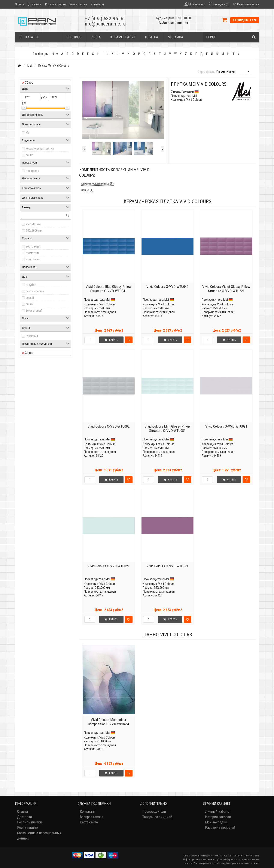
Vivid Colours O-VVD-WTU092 (109, 426)
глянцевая (32, 171)
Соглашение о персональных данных (39, 836)
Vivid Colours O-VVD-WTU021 (109, 566)
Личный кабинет (218, 811)
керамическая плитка (40, 149)
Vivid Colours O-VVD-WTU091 (226, 426)
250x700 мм (33, 224)
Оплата (20, 4)
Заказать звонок (173, 23)
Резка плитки (78, 4)
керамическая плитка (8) (98, 183)
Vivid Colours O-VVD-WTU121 (167, 566)
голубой (31, 285)
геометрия (33, 253)
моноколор (33, 259)
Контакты (97, 4)
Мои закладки (216, 822)
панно (30, 155)
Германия (32, 336)
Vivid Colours (107, 304)
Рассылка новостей (220, 827)
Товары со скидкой (157, 817)
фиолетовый (34, 311)
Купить (111, 340)
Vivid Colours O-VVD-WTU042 (167, 287)
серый (30, 298)
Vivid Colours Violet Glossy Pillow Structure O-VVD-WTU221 (226, 289)
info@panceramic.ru (105, 24)
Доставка (35, 4)
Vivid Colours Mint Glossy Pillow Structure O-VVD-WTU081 (168, 428)
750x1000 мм (34, 231)
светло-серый (35, 291)
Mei (30, 66)
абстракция (33, 246)
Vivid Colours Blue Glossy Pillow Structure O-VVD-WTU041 (109, 289)
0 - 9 (55, 54)
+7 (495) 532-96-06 (105, 19)
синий (29, 304)
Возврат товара (92, 817)
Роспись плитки (55, 4)
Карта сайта (89, 822)
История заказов (218, 817)
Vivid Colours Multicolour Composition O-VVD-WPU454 (109, 722)
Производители (154, 811)
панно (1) (87, 190)
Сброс (28, 83)
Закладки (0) (221, 4)
